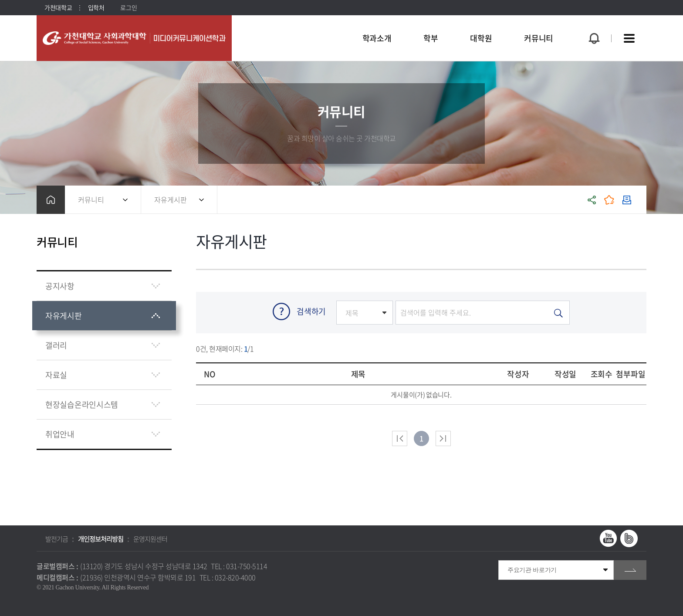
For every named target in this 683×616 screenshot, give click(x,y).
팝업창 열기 (593, 22)
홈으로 (51, 200)
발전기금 (57, 539)
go (630, 570)
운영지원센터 (150, 539)
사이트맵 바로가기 (629, 38)
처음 (400, 438)
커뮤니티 (91, 200)
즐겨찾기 (609, 200)
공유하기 (592, 200)
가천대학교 (58, 7)
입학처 (96, 7)
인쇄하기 (627, 200)
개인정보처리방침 (101, 539)
